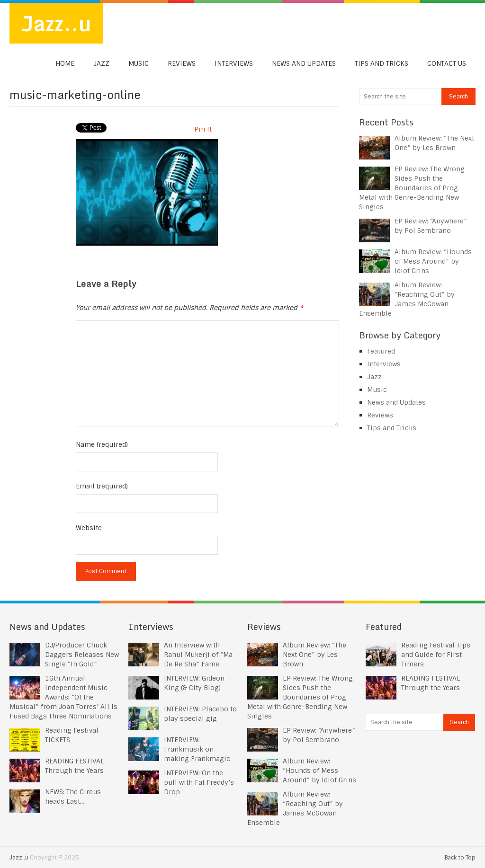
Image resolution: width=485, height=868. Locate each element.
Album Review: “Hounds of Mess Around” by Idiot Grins (433, 261)
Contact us (447, 63)
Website (89, 528)
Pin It (203, 129)
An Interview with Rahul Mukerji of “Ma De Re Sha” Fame (198, 655)
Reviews (182, 63)
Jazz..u (56, 23)
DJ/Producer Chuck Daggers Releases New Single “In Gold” (82, 655)
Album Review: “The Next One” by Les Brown (314, 655)
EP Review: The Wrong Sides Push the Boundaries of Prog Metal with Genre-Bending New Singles (412, 188)
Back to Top (460, 858)
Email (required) (102, 486)
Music (139, 63)
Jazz (101, 63)
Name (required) (102, 444)
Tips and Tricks (382, 63)
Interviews (234, 63)
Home (65, 63)
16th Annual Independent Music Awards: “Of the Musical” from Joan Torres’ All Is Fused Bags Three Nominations (63, 697)
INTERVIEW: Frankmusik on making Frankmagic (197, 749)
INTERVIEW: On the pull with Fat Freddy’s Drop (199, 782)
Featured (381, 351)
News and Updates (304, 63)
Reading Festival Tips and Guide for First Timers (436, 655)
